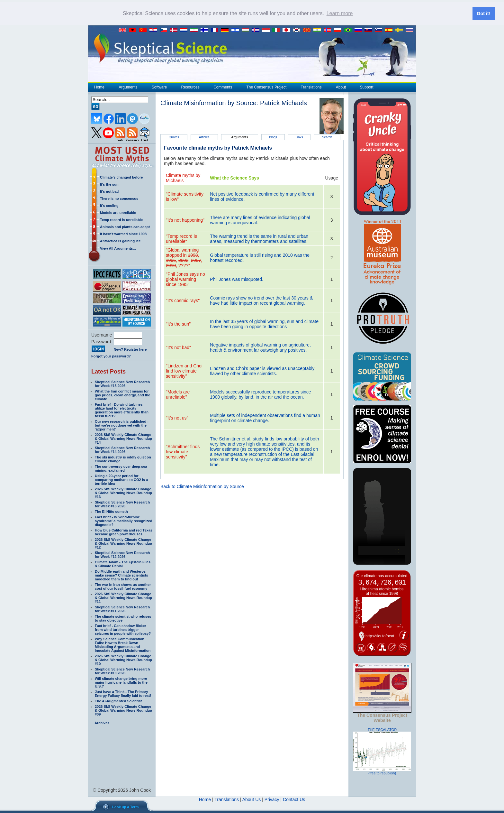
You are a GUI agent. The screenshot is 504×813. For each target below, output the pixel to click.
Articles (204, 137)
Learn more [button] (340, 13)
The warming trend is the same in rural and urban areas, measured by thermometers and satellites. (259, 238)
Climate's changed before (121, 177)
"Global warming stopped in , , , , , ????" (184, 257)
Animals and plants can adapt (125, 226)
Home (99, 87)
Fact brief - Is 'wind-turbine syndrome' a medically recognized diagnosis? (124, 521)
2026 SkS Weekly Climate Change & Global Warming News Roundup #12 (123, 543)
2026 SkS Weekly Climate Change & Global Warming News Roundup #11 (123, 597)
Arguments (128, 87)
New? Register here (130, 349)
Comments (223, 87)
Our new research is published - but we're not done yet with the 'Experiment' (122, 425)
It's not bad (109, 191)
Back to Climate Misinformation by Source (202, 486)
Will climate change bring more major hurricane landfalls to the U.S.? (121, 682)
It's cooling (109, 205)
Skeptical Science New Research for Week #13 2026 (122, 504)
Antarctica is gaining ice (120, 241)
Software (159, 87)
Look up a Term (125, 807)
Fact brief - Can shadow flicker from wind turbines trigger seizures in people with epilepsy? (123, 629)
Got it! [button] (483, 14)
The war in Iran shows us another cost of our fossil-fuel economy (123, 586)
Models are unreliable (118, 212)
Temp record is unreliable (121, 219)
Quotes (174, 137)
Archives (102, 723)
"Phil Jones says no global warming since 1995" (185, 279)
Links (299, 137)
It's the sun (109, 184)
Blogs (273, 137)
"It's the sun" (178, 324)
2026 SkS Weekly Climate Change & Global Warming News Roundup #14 (123, 438)
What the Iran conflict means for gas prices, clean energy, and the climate (122, 395)
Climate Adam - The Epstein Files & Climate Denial (123, 564)
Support (367, 87)
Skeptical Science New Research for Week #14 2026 (122, 449)
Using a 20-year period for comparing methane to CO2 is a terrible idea (121, 479)
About (341, 87)
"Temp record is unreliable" (181, 238)
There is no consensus (119, 198)
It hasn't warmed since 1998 (123, 234)
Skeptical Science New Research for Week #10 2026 (122, 671)
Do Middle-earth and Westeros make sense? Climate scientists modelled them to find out (122, 575)
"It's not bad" (178, 347)
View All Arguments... (118, 248)
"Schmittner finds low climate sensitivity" (183, 451)
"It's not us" (177, 418)
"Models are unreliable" (178, 394)
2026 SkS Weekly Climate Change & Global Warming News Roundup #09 (123, 710)
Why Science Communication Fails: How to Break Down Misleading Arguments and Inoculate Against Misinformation (123, 644)
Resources (190, 87)
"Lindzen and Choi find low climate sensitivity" (184, 371)
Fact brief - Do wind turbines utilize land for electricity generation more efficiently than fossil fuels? (122, 410)
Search (327, 137)
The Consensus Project (266, 87)
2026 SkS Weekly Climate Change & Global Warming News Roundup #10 (123, 660)
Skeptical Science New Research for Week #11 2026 (122, 609)
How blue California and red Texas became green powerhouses (124, 532)
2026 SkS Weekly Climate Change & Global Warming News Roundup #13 (123, 493)
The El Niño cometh (111, 511)
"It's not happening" (185, 220)
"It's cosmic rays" (183, 300)
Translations (311, 87)
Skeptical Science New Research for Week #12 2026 (122, 554)
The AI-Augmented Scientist (118, 701)
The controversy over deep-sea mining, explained (121, 468)
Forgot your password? (111, 356)
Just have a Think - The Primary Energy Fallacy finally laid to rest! (123, 693)
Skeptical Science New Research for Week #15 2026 (122, 383)
